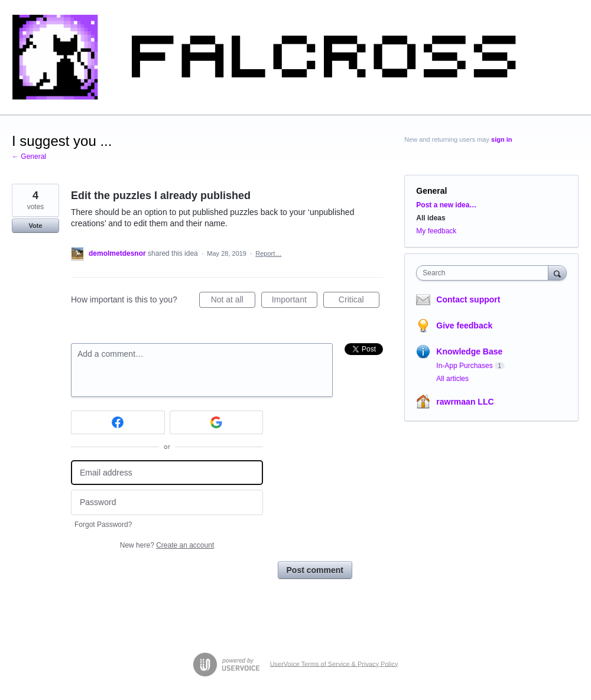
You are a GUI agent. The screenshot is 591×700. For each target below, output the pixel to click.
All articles (452, 379)
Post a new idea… (446, 205)
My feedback (436, 231)
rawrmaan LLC (465, 402)
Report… (268, 253)
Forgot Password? (103, 525)
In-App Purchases (464, 366)
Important (295, 301)
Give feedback (464, 325)
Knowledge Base (469, 351)
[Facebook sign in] (118, 422)
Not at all (233, 301)
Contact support (468, 299)
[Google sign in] (217, 422)
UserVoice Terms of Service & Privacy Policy (334, 663)
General (431, 191)
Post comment (315, 570)
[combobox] (485, 273)
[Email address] (167, 473)
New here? (167, 545)
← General (29, 157)
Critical (359, 301)
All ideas (431, 218)
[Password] (167, 502)
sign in (501, 139)
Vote (35, 226)
